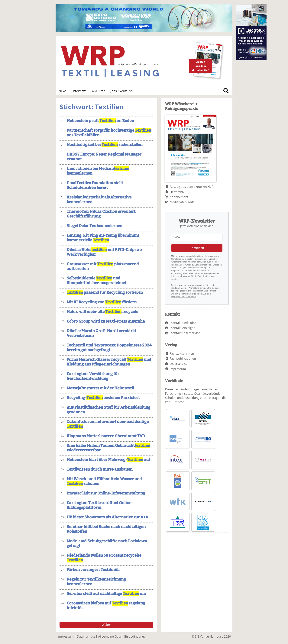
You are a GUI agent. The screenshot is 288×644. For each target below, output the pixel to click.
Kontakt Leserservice (185, 333)
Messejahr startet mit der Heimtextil (100, 388)
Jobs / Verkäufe (121, 91)
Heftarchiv (177, 192)
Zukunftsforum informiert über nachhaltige (108, 424)
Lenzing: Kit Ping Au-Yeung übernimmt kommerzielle (103, 238)
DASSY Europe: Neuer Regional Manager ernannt (104, 157)
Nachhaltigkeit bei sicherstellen (105, 145)
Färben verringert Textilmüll (93, 570)
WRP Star (98, 91)
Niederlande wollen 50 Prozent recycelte (104, 558)
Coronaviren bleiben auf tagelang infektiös (106, 606)
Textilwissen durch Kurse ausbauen (100, 469)
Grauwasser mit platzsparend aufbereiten (103, 266)
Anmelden (197, 248)
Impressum (178, 369)
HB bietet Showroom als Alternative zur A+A (107, 517)
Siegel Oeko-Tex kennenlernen (94, 226)
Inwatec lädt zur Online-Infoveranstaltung (106, 493)
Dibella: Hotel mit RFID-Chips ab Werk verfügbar (104, 252)
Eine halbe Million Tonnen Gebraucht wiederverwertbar (108, 448)
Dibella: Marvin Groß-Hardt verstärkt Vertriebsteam (101, 333)
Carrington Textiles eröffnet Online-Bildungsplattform (100, 505)
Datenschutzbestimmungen (184, 297)
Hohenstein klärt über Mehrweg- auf (108, 460)
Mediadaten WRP (182, 202)
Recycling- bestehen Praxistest (103, 398)
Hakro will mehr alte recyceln (102, 312)
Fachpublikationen (183, 359)
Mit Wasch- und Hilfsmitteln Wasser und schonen (104, 481)
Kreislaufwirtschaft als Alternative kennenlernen (99, 200)
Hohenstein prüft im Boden (100, 121)
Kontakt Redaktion (184, 323)
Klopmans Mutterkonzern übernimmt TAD (106, 436)
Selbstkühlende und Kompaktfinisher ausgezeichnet (96, 281)
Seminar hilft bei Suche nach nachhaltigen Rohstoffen (106, 529)
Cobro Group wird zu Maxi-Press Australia (106, 321)
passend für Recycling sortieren (105, 293)
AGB (204, 294)
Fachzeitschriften (182, 353)
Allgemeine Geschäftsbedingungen (123, 636)
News (63, 91)
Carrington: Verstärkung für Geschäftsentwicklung (93, 376)
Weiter (106, 625)
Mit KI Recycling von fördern (102, 302)
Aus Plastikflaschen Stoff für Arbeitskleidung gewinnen (108, 410)
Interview (79, 91)
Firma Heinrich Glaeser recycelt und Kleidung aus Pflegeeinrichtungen (109, 362)
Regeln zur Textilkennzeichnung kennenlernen (96, 582)
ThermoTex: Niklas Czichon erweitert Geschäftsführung (101, 214)
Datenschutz (86, 636)
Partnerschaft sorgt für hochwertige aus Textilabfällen (109, 133)
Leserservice (179, 364)
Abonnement (179, 197)
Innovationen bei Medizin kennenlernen (98, 171)
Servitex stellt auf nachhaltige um (106, 594)
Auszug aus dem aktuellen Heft (192, 187)
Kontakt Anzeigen (183, 328)
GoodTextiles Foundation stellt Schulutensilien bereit (95, 185)
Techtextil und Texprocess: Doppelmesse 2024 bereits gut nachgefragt (109, 348)
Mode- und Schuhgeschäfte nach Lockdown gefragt (107, 543)
